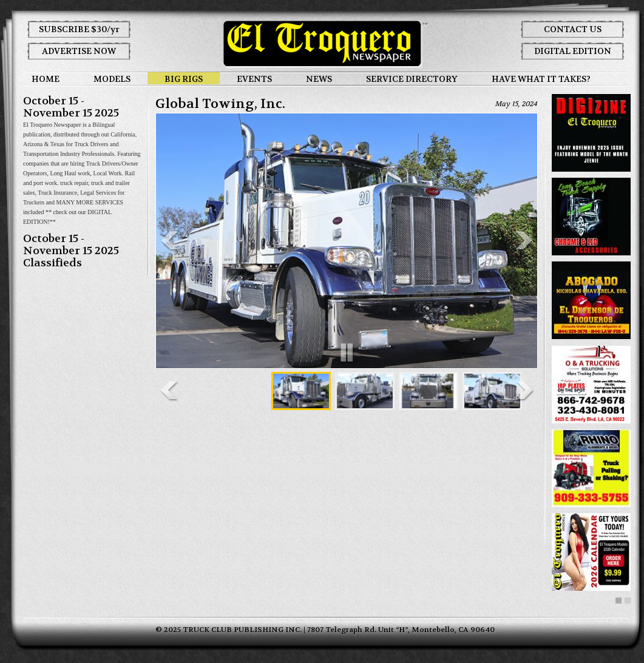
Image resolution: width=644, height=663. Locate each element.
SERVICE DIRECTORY (412, 79)
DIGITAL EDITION (573, 51)
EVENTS (254, 79)
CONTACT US (573, 29)
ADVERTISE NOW (79, 51)
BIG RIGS (184, 79)
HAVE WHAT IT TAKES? (541, 79)
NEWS (319, 79)
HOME (46, 79)
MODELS (112, 79)
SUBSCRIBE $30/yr (79, 29)
